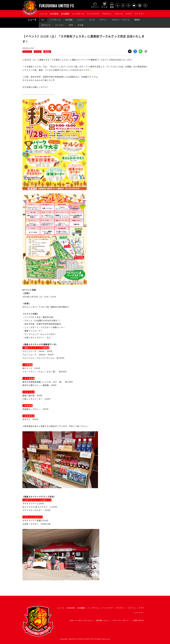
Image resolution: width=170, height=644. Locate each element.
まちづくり (46, 25)
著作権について (103, 620)
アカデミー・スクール (121, 20)
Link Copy (146, 51)
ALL (43, 20)
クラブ (129, 14)
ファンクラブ (93, 14)
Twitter (130, 51)
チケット (103, 20)
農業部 (137, 20)
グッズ (92, 20)
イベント (81, 20)
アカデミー (107, 14)
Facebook (135, 51)
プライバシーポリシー (121, 620)
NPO (71, 25)
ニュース (43, 14)
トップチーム (78, 14)
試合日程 (71, 608)
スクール (119, 14)
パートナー (140, 14)
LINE (140, 51)
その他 (81, 25)
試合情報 (54, 14)
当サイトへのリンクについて (81, 620)
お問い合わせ (139, 620)
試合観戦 (65, 14)
